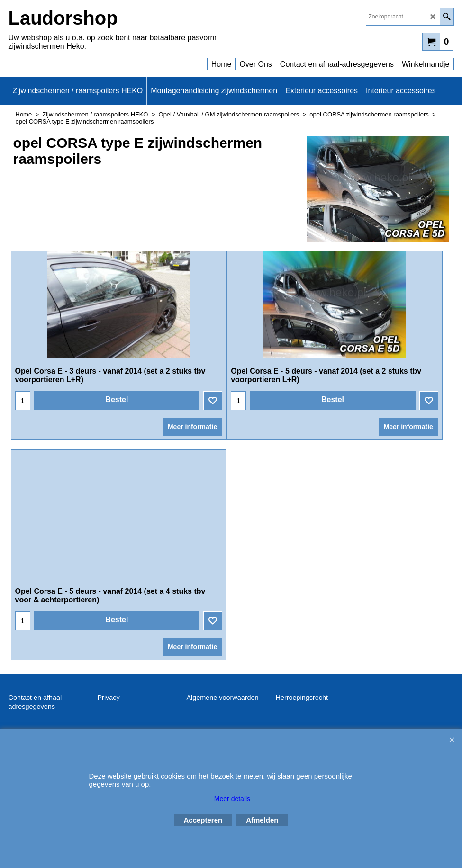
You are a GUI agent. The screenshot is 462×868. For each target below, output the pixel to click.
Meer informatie (192, 448)
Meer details (232, 799)
